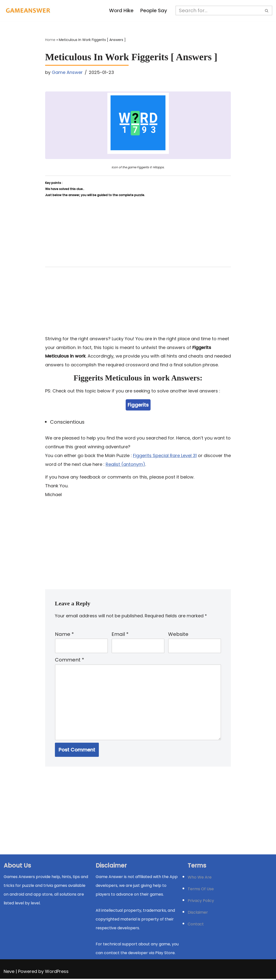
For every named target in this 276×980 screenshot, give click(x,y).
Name (64, 635)
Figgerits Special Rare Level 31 (165, 456)
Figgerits (138, 405)
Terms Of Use (201, 890)
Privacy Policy (201, 902)
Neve (9, 973)
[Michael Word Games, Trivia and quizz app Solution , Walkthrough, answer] (28, 10)
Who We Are (200, 878)
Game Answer (67, 72)
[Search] (218, 10)
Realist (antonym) (125, 465)
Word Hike (121, 11)
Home (50, 40)
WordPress (57, 973)
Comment (70, 661)
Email (120, 635)
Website (178, 635)
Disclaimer (198, 914)
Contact (196, 925)
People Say (154, 11)
